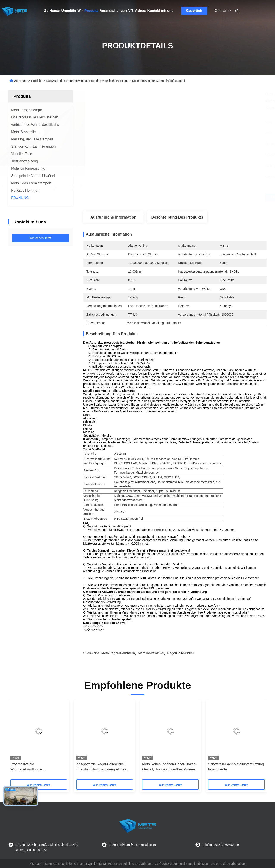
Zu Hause (52, 11)
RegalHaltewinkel (180, 653)
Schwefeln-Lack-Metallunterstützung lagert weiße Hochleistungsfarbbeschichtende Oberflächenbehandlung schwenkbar (236, 767)
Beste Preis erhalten (198, 197)
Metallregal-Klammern (118, 653)
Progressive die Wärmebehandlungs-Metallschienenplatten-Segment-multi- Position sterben (35, 767)
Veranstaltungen (113, 11)
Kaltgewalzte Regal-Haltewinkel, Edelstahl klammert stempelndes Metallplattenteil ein (101, 767)
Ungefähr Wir (72, 11)
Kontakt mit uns (160, 11)
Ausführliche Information (113, 217)
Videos (140, 11)
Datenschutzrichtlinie (58, 864)
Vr (131, 11)
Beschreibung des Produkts (177, 217)
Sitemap (35, 864)
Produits (91, 11)
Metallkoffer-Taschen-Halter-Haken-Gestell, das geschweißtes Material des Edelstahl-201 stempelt (169, 767)
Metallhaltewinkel (151, 653)
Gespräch (194, 11)
